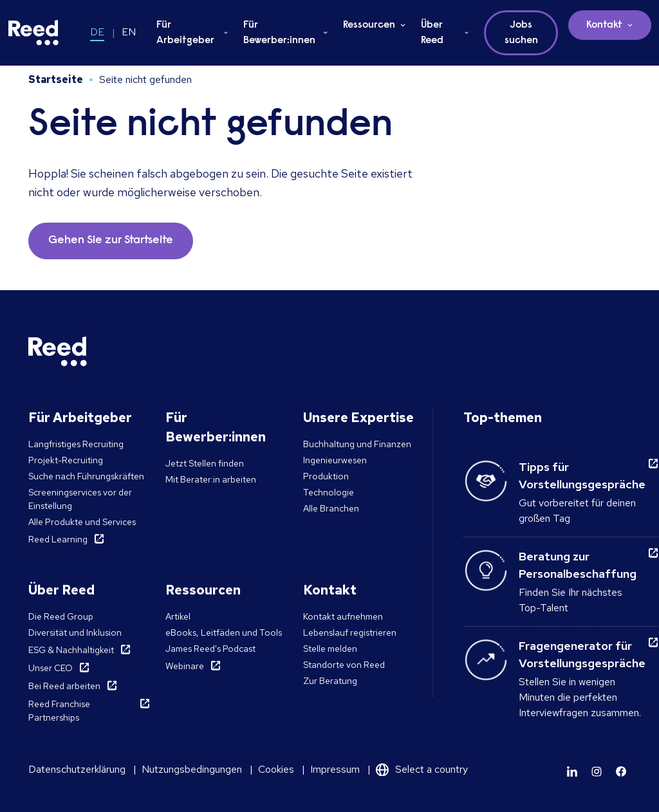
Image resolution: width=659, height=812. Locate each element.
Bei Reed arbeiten (64, 686)
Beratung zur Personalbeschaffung (578, 565)
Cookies (276, 769)
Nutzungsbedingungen (192, 769)
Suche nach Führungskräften (86, 476)
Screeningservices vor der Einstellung (80, 499)
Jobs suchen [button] (521, 33)
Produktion (326, 476)
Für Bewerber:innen (279, 33)
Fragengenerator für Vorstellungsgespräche (582, 654)
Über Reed (432, 33)
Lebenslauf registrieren (350, 632)
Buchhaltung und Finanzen (357, 444)
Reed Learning (58, 539)
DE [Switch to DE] (97, 32)
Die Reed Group (61, 616)
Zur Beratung (330, 681)
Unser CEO (51, 668)
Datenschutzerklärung (77, 769)
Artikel (178, 616)
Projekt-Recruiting (66, 460)
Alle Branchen (331, 508)
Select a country (432, 769)
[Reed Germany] (33, 33)
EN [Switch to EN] (129, 32)
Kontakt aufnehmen (343, 616)
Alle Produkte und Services (82, 522)
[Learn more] (572, 771)
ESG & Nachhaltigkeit (71, 650)
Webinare (185, 666)
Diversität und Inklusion (75, 632)
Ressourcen (369, 25)
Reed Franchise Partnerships (59, 711)
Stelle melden (330, 649)
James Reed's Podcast (210, 649)
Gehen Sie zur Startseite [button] (111, 241)
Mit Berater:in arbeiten (211, 479)
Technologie (329, 492)
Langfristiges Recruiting (76, 444)
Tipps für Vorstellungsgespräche (582, 475)
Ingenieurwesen (335, 460)
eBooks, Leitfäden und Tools (224, 632)
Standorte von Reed (344, 665)
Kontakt (604, 25)
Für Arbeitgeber (185, 33)
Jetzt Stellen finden (205, 463)
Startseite (56, 79)
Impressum (335, 769)
